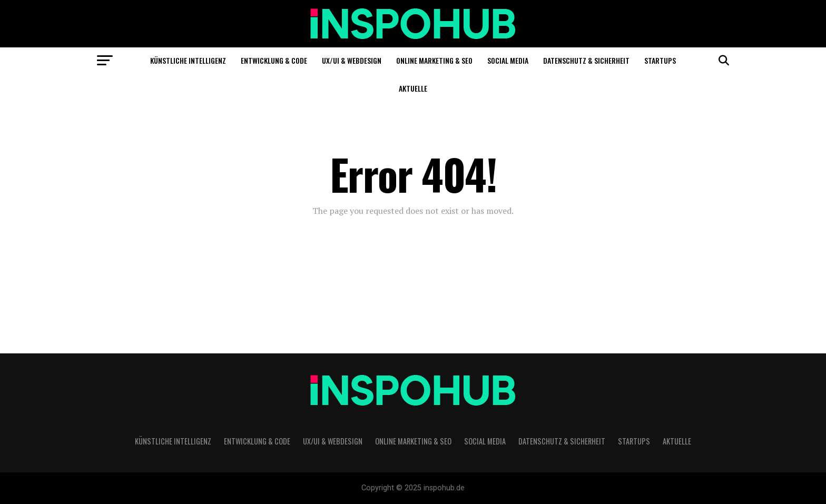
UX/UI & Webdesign (352, 60)
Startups (660, 60)
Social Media (508, 60)
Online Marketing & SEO (434, 60)
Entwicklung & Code (274, 60)
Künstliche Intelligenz (188, 60)
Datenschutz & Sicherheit (586, 60)
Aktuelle (413, 88)
